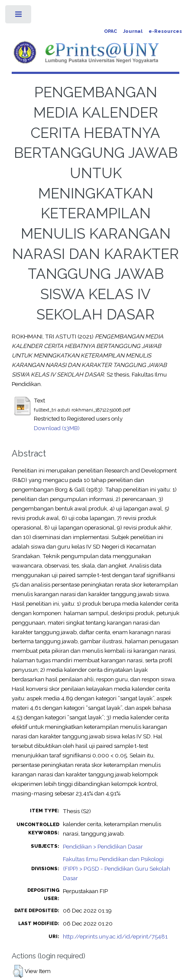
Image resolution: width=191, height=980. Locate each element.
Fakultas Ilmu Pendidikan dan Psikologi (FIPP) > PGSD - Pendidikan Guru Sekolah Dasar (117, 868)
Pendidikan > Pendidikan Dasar (103, 846)
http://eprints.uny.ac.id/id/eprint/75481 (115, 936)
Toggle (19, 16)
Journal (133, 31)
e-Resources (165, 31)
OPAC (110, 31)
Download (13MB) (57, 428)
